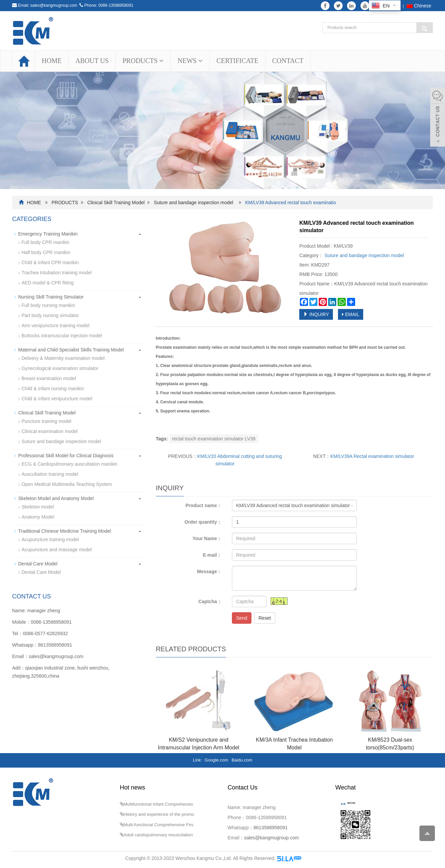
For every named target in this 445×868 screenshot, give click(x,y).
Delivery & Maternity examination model (63, 358)
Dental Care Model (38, 564)
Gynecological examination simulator (60, 368)
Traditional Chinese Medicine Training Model (65, 531)
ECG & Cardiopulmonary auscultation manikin (70, 464)
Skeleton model (38, 507)
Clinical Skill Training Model (116, 203)
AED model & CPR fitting (48, 283)
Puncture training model (46, 421)
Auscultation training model (50, 474)
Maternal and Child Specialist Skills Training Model (71, 350)
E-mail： (212, 555)
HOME (52, 61)
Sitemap (311, 858)
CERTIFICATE (237, 61)
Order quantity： (203, 522)
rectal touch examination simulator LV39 (214, 439)
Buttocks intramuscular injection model (62, 336)
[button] (161, 61)
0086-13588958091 (116, 5)
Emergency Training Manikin (48, 234)
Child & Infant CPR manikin (50, 262)
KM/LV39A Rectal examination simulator (372, 456)
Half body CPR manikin (46, 252)
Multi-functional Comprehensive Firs (158, 825)
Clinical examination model (50, 431)
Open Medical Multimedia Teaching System (67, 484)
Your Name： (207, 538)
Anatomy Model (38, 517)
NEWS (190, 61)
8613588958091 (55, 645)
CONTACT (288, 61)
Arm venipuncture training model (56, 325)
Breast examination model (49, 378)
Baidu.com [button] (242, 760)
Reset (265, 618)
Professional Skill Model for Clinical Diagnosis (66, 456)
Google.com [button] (216, 760)
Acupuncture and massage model (57, 550)
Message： (209, 571)
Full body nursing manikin (48, 305)
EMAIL (351, 314)
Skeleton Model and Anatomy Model (56, 498)
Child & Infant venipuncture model (57, 399)
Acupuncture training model (50, 539)
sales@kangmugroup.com (54, 5)
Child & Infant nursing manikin (53, 389)
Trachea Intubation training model (57, 273)
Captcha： (210, 601)
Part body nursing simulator (50, 315)
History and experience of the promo (159, 814)
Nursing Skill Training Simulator (51, 297)
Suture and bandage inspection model (194, 203)
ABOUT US (92, 61)
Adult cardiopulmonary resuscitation (158, 835)
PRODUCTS (143, 61)
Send (242, 618)
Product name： (203, 505)
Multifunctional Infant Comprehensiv (158, 804)
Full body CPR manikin (45, 242)
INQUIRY (316, 314)
